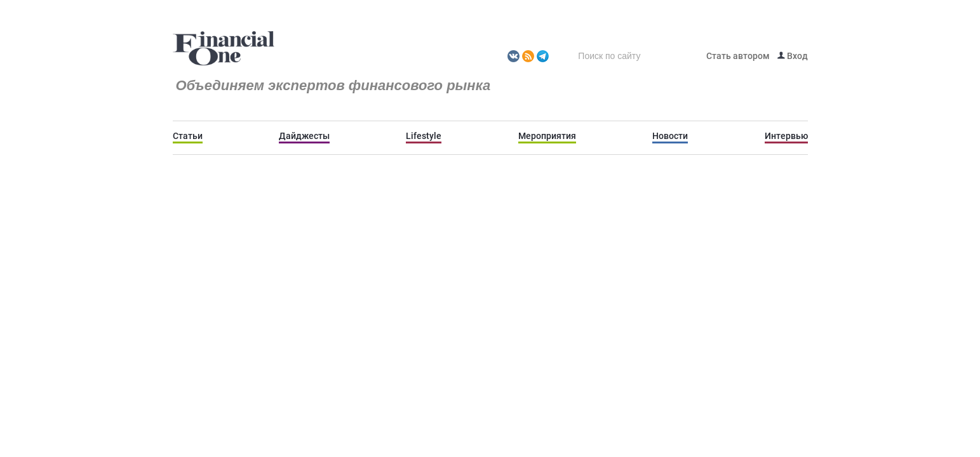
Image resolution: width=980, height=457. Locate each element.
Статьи (188, 136)
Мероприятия (547, 136)
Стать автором (738, 56)
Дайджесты (304, 136)
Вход (793, 56)
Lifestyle (424, 136)
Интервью (786, 136)
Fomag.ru (224, 49)
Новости (670, 136)
